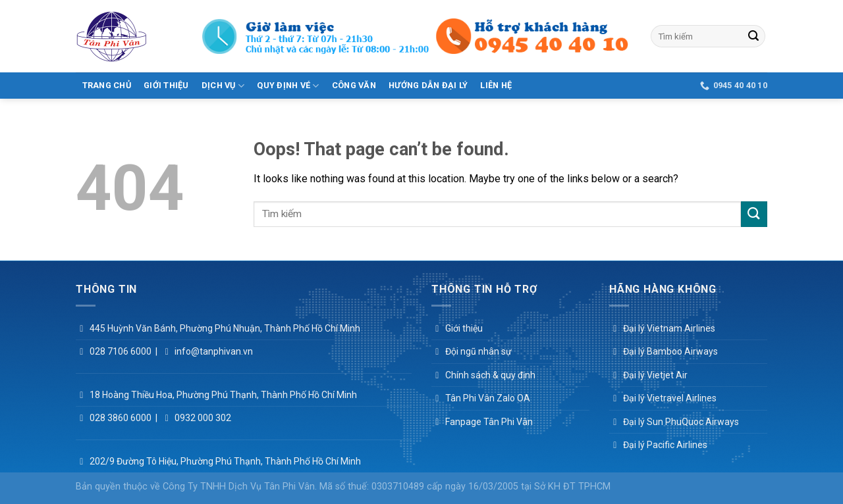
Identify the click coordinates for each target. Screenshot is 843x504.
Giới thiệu (166, 85)
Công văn (354, 85)
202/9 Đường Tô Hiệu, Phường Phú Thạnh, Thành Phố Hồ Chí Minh (225, 461)
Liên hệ (496, 85)
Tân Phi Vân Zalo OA (488, 398)
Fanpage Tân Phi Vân (489, 422)
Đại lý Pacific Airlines (665, 445)
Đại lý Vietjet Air (655, 375)
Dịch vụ (223, 86)
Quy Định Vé (288, 86)
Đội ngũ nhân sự (478, 351)
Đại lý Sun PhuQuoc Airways (681, 422)
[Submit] (753, 36)
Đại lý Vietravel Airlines (670, 398)
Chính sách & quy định (490, 375)
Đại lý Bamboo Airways (670, 351)
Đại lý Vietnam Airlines (669, 328)
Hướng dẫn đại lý (428, 85)
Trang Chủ (107, 85)
